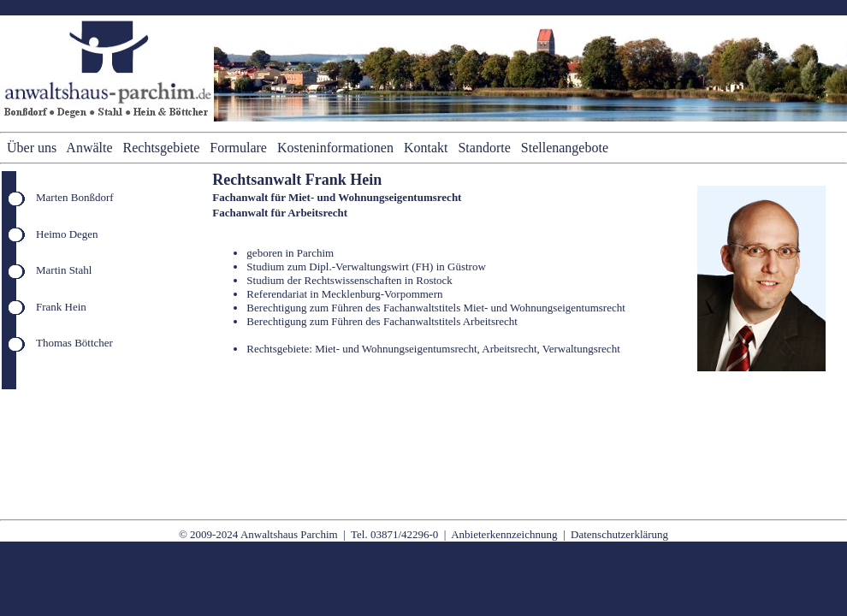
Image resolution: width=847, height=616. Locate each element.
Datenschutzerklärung (619, 534)
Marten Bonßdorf (75, 197)
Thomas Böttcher (74, 343)
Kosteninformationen (335, 148)
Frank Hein (61, 307)
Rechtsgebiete (162, 148)
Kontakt (426, 148)
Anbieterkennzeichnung (504, 534)
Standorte (484, 148)
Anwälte (89, 148)
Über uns (32, 148)
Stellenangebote (565, 148)
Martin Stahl (64, 270)
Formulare (238, 148)
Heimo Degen (67, 234)
